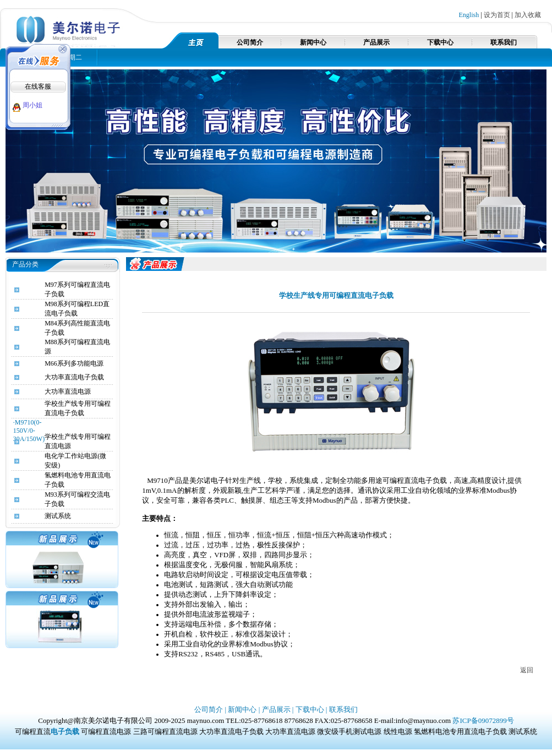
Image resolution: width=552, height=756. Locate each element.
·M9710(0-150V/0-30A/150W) (29, 431)
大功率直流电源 (68, 391)
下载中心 (440, 42)
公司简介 (250, 42)
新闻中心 (313, 42)
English (469, 15)
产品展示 (376, 42)
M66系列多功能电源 (74, 363)
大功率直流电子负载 (74, 377)
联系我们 (504, 42)
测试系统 (58, 516)
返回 (527, 670)
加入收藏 (528, 15)
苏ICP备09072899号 (483, 720)
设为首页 (497, 15)
